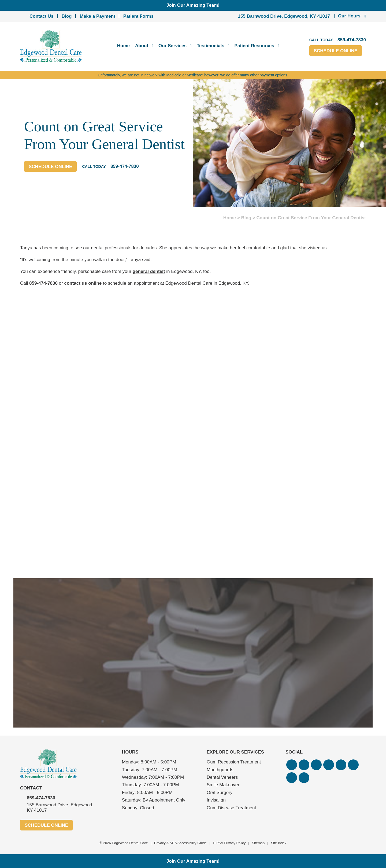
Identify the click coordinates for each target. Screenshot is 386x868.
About (142, 46)
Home (123, 46)
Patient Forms (138, 16)
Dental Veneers (222, 777)
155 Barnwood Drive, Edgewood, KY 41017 (284, 16)
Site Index (279, 843)
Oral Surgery (220, 793)
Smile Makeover (223, 785)
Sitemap (258, 843)
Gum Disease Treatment (231, 808)
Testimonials (211, 46)
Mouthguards (220, 770)
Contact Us (42, 16)
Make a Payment (98, 16)
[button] (292, 765)
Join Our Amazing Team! (193, 5)
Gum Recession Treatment (234, 762)
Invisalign (216, 800)
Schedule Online (336, 51)
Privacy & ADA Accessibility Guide (180, 843)
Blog (67, 16)
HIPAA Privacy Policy (229, 843)
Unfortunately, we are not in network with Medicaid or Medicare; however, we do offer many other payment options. (193, 75)
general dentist (149, 271)
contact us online (83, 283)
